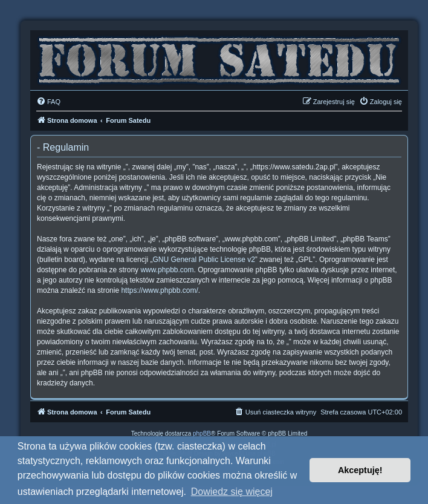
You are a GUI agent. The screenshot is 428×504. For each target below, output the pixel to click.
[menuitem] (48, 102)
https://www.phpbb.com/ (159, 290)
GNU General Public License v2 (203, 260)
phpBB (202, 434)
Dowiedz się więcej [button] (232, 492)
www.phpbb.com (167, 270)
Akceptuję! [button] (360, 470)
